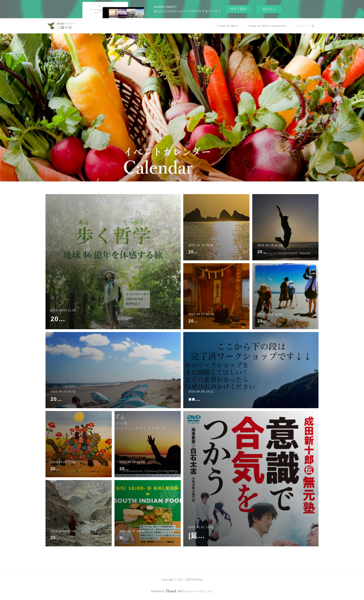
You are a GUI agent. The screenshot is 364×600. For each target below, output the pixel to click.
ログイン (269, 9)
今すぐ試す (238, 9)
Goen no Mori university (268, 26)
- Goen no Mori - (228, 26)
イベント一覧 (305, 26)
